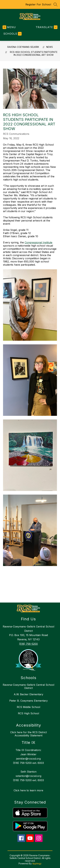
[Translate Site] (46, 27)
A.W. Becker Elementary (28, 694)
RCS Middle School (28, 707)
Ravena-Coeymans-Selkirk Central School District (28, 686)
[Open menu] (9, 27)
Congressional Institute (38, 242)
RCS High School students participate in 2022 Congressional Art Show (34, 53)
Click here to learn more (28, 790)
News (50, 47)
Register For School (38, 4)
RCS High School (28, 713)
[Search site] (56, 4)
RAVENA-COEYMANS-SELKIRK (23, 47)
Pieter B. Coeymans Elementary (28, 701)
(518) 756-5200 (28, 644)
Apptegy (37, 863)
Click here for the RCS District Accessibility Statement (28, 734)
